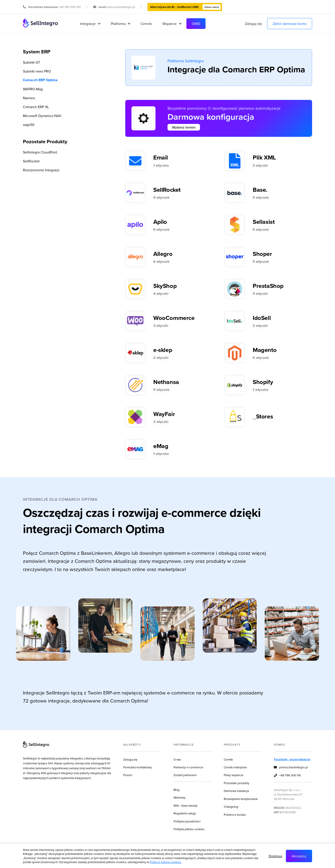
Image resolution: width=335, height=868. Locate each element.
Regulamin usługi (185, 813)
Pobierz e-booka (235, 815)
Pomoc (128, 775)
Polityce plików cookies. (166, 862)
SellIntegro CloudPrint (40, 152)
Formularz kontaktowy (138, 767)
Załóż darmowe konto (290, 24)
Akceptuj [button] (299, 856)
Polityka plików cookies (189, 829)
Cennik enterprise (235, 767)
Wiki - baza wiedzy (186, 805)
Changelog (231, 806)
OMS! (196, 24)
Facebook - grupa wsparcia (292, 759)
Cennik (146, 24)
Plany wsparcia (233, 775)
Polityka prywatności (187, 821)
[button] (90, 24)
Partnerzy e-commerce (188, 767)
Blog (177, 790)
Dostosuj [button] (275, 856)
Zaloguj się (253, 24)
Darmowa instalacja (236, 791)
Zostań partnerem (185, 775)
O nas (177, 759)
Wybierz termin (184, 127)
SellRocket (31, 161)
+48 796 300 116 (287, 775)
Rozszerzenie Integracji (41, 170)
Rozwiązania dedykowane (241, 799)
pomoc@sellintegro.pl (291, 767)
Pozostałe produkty (237, 783)
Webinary (180, 797)
